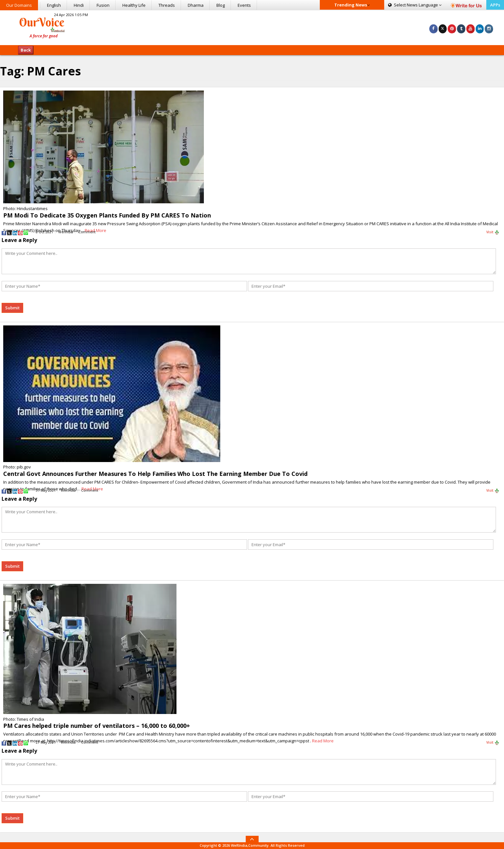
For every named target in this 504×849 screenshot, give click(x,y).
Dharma (196, 5)
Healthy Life (134, 5)
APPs (495, 5)
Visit (493, 232)
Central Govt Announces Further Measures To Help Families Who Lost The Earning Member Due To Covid (155, 474)
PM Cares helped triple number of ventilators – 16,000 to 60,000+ (97, 726)
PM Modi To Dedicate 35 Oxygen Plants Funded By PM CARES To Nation (107, 215)
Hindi (79, 5)
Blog (221, 5)
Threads (167, 5)
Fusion (103, 5)
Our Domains (19, 5)
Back (26, 50)
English (54, 5)
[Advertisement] (252, 27)
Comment (87, 232)
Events (244, 5)
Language (415, 5)
